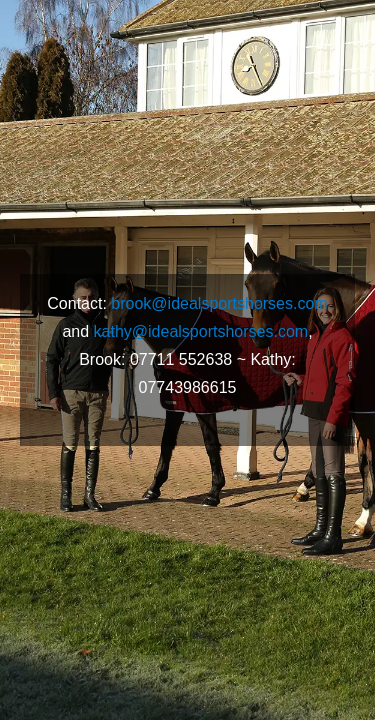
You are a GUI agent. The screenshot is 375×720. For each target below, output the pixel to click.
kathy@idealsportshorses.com (201, 331)
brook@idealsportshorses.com (219, 303)
